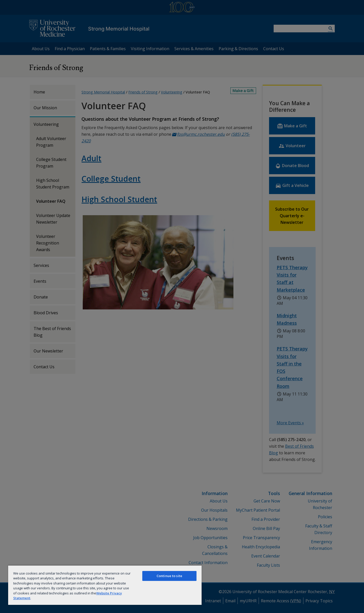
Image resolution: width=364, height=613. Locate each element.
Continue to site (169, 576)
